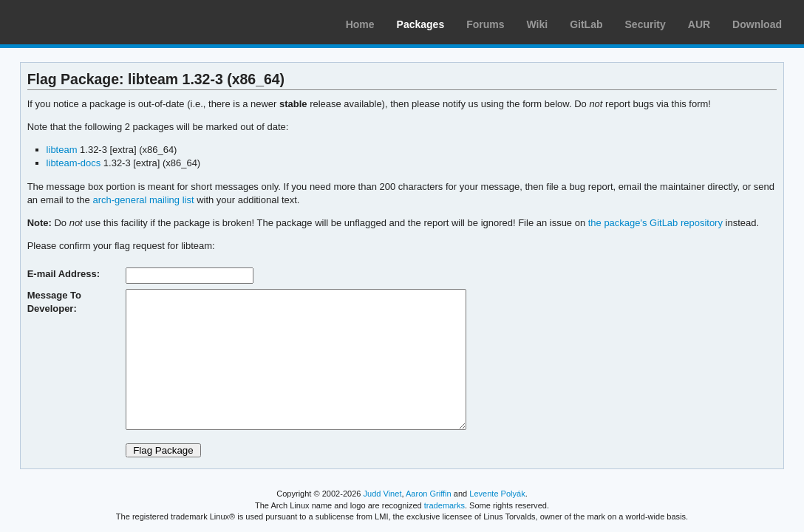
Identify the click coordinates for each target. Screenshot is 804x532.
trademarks (444, 505)
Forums (485, 24)
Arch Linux (81, 22)
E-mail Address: (64, 274)
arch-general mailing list (143, 200)
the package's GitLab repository (655, 223)
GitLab (586, 24)
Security (645, 24)
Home (360, 24)
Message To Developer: (54, 302)
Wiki (538, 24)
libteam (62, 150)
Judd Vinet (383, 494)
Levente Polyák (497, 494)
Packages (421, 24)
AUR (699, 24)
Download (757, 24)
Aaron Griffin (429, 494)
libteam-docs (74, 163)
